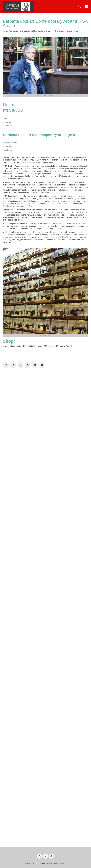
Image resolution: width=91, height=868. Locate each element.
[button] (87, 7)
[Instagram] (45, 856)
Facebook (7, 126)
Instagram (17, 206)
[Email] (42, 365)
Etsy (31, 206)
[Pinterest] (28, 365)
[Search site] (79, 7)
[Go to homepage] (18, 7)
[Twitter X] (20, 365)
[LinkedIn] (35, 365)
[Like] (6, 365)
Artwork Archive (23, 237)
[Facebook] (13, 365)
